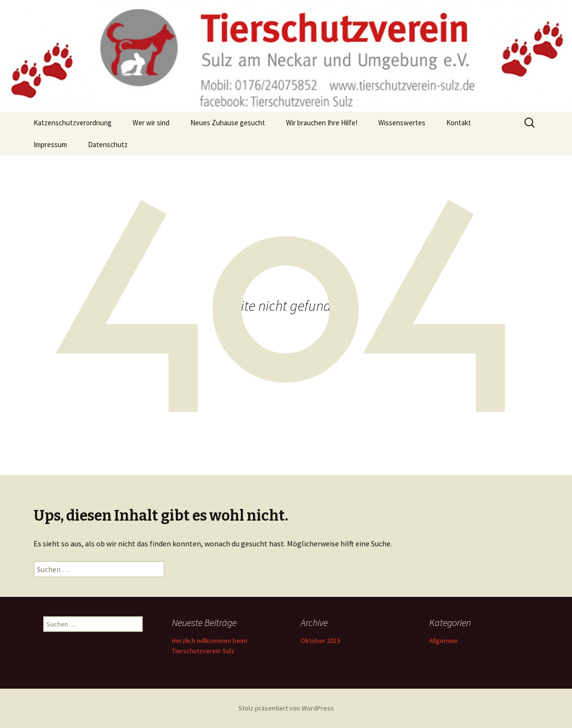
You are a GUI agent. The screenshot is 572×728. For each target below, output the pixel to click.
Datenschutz (108, 144)
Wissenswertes (402, 123)
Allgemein (444, 641)
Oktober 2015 (320, 641)
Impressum (50, 144)
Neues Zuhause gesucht (228, 123)
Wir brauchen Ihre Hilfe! (322, 123)
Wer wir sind (151, 123)
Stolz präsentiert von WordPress (286, 708)
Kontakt (459, 123)
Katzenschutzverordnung (73, 123)
